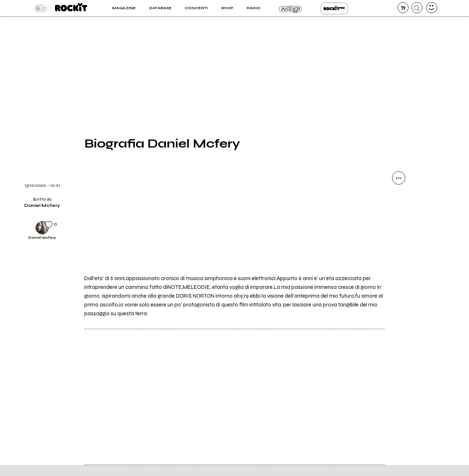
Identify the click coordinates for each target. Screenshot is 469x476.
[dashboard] (432, 8)
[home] (71, 8)
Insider (290, 8)
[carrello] (403, 8)
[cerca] (417, 8)
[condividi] (399, 178)
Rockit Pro (334, 8)
